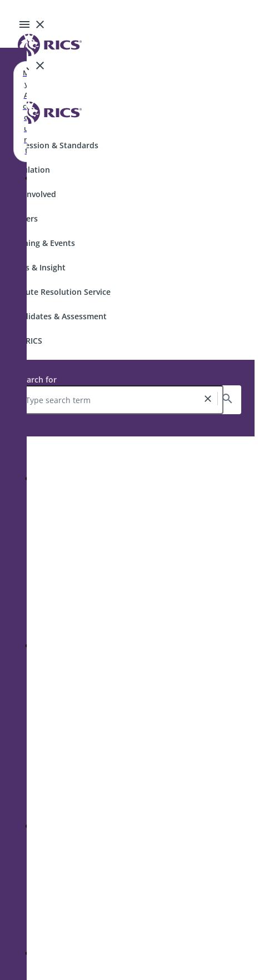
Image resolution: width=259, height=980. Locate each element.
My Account (26, 112)
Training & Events (42, 243)
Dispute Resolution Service (60, 292)
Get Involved (33, 194)
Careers (23, 218)
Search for (37, 380)
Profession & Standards (54, 145)
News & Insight (37, 267)
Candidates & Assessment (58, 316)
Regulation (29, 170)
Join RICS (26, 341)
